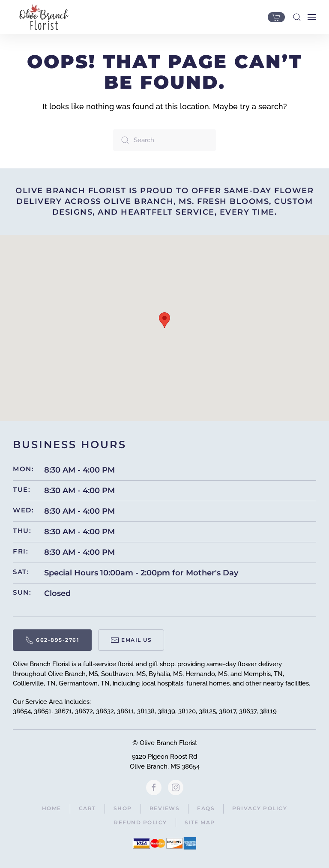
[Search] (164, 140)
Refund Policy (141, 822)
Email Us (131, 640)
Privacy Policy (260, 808)
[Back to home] (42, 17)
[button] (297, 17)
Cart (87, 808)
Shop (123, 808)
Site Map (200, 822)
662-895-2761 (52, 640)
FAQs (206, 808)
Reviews (165, 808)
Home (52, 808)
